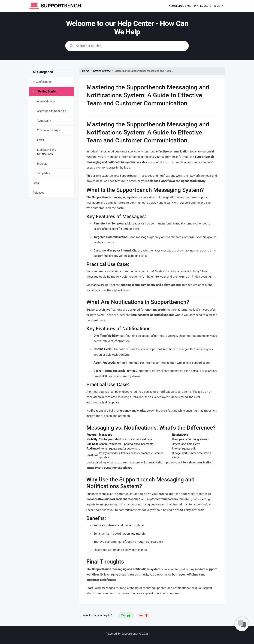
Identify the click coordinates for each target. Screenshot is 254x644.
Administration (46, 101)
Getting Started (48, 92)
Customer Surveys (48, 130)
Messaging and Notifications (47, 152)
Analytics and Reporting (52, 111)
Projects (42, 164)
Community (44, 121)
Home (86, 71)
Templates (44, 173)
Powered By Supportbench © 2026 (127, 634)
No (144, 615)
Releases (39, 193)
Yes (126, 615)
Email (40, 140)
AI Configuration (42, 82)
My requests (203, 6)
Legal (36, 183)
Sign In (219, 6)
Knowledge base (180, 6)
